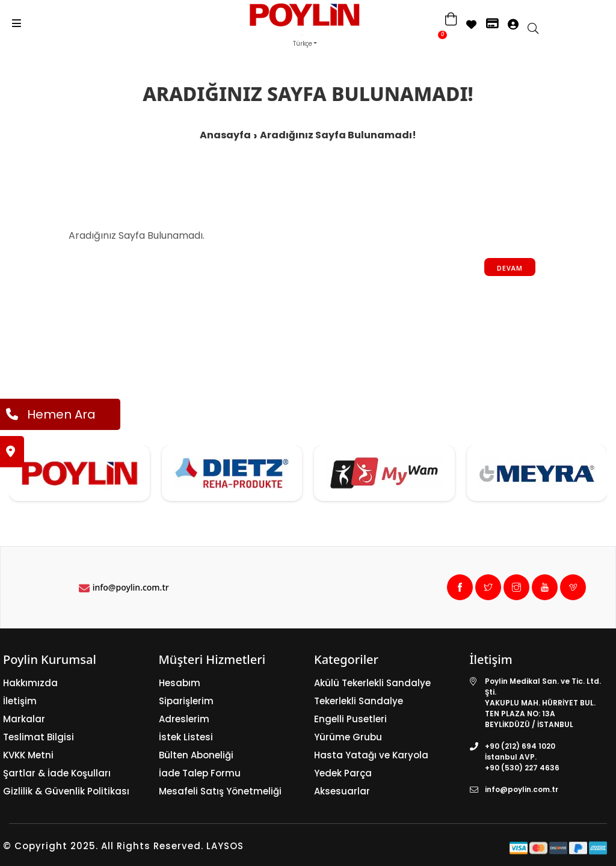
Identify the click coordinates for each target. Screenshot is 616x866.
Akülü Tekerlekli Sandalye (372, 683)
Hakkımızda (30, 683)
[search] (539, 29)
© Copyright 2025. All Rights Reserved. (103, 846)
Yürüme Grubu (348, 737)
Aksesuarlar (342, 791)
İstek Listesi (186, 737)
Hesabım (180, 683)
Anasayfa (225, 135)
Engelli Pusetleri (350, 719)
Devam (510, 268)
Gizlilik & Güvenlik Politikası (66, 791)
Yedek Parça (343, 773)
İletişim (20, 701)
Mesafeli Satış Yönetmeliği (220, 791)
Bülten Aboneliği (196, 755)
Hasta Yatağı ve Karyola (371, 755)
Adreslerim (184, 719)
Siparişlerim (186, 701)
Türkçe (303, 44)
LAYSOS (223, 846)
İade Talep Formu (200, 773)
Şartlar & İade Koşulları (57, 773)
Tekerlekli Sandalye (359, 701)
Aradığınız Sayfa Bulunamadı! (338, 135)
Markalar (24, 719)
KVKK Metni (28, 755)
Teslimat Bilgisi (38, 737)
